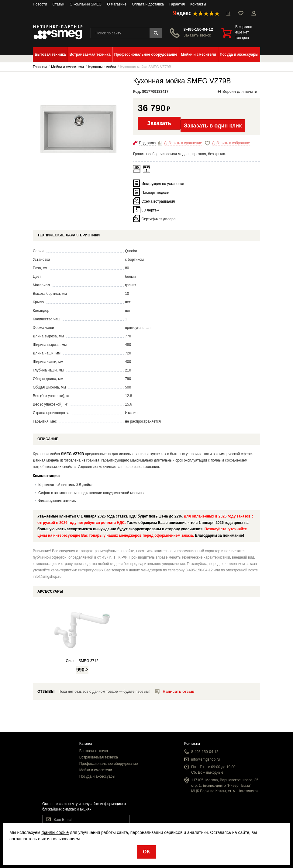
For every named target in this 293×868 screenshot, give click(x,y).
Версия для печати (237, 91)
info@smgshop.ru (205, 759)
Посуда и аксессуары (97, 776)
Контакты (198, 4)
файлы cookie (55, 832)
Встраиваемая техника (99, 757)
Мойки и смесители (96, 770)
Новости (40, 4)
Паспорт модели (155, 193)
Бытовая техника (94, 751)
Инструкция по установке (163, 184)
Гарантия (177, 4)
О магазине (117, 4)
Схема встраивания (158, 201)
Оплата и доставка (148, 4)
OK (146, 852)
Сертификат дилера (158, 219)
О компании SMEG (86, 4)
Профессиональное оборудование (109, 764)
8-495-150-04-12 (198, 29)
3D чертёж (150, 210)
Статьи (58, 4)
